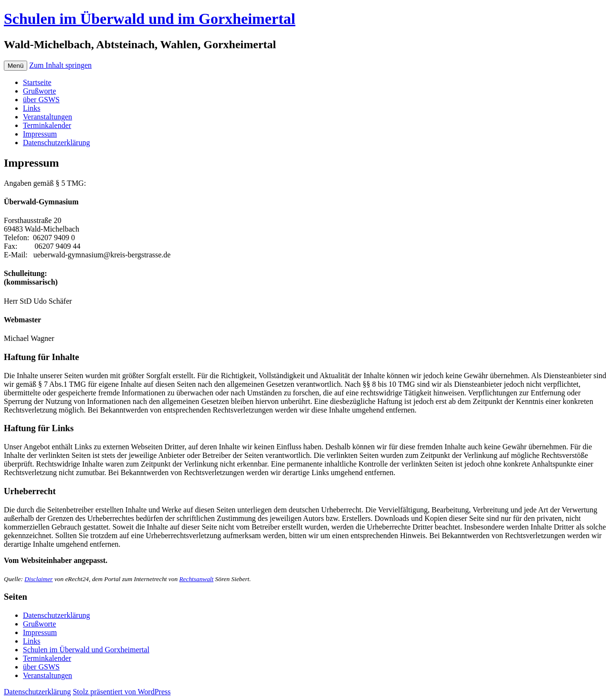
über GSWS (41, 100)
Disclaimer (38, 579)
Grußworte (39, 91)
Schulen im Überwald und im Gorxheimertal (150, 19)
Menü (16, 66)
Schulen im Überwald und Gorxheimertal (86, 650)
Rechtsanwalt (196, 579)
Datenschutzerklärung (56, 143)
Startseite (37, 82)
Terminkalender (47, 125)
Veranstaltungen (47, 117)
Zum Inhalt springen (60, 65)
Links (32, 108)
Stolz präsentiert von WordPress (121, 692)
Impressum (40, 134)
